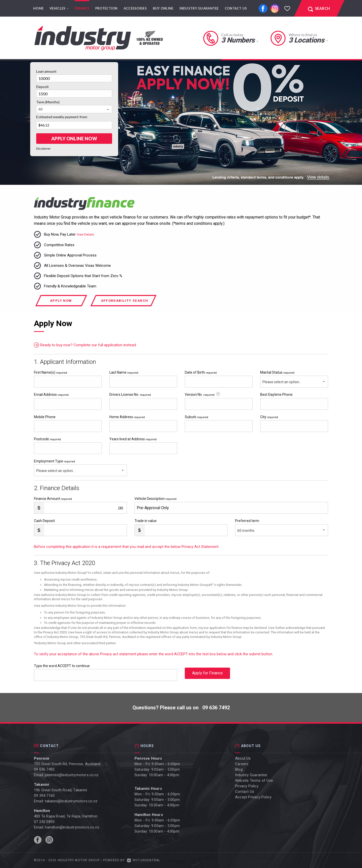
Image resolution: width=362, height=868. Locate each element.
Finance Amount (53, 499)
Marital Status (277, 372)
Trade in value (146, 521)
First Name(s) (51, 372)
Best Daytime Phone (276, 395)
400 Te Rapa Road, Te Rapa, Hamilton (66, 816)
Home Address (127, 417)
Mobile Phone (45, 417)
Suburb (196, 417)
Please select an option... (282, 382)
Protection (106, 8)
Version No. (203, 394)
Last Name (124, 372)
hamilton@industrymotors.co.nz (72, 827)
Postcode (47, 439)
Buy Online (163, 8)
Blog (239, 769)
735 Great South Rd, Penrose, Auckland (67, 764)
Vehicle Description (155, 499)
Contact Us (236, 8)
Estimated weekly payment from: (62, 117)
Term (48, 102)
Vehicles (59, 8)
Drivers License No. (130, 395)
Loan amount (46, 71)
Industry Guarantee (199, 8)
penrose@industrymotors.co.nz (72, 775)
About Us (243, 758)
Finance (82, 8)
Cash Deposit (44, 521)
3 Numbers (238, 40)
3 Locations (306, 40)
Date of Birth (201, 372)
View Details (85, 235)
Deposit (42, 87)
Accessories (135, 8)
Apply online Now (74, 139)
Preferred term (247, 521)
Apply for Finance (207, 675)
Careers (242, 764)
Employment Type (80, 468)
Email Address (51, 395)
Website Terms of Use (254, 780)
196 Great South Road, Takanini (60, 790)
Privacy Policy (247, 786)
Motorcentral (144, 860)
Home (38, 8)
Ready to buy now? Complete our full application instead (86, 345)
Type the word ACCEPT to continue (62, 666)
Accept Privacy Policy (253, 797)
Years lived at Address (133, 439)
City (269, 417)
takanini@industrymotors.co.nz (71, 801)
